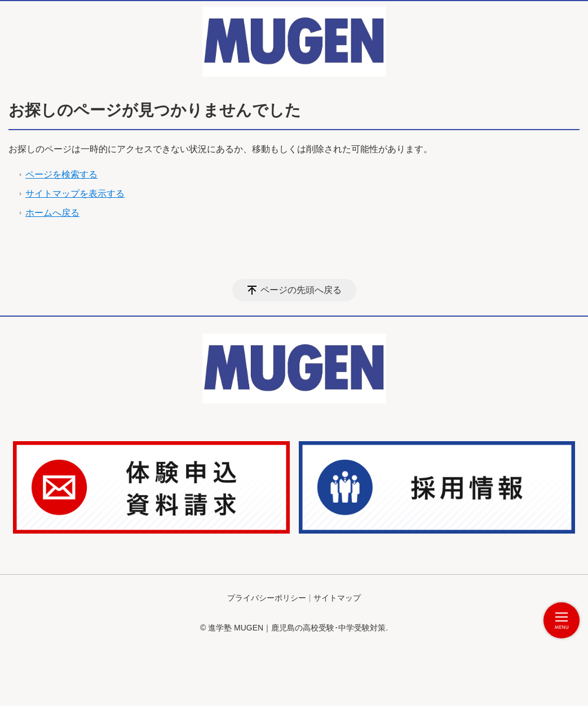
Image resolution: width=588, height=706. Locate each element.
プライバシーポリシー (267, 598)
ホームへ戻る (52, 213)
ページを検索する (61, 174)
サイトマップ (337, 598)
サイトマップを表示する (75, 194)
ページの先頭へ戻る (301, 290)
